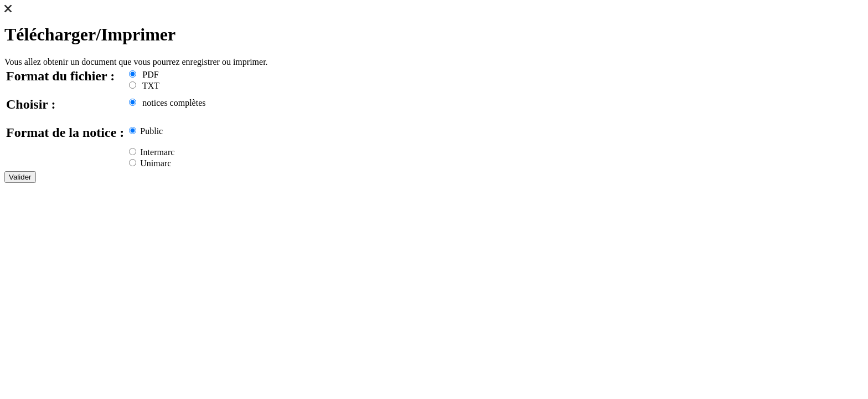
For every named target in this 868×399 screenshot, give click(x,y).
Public (146, 131)
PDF (144, 75)
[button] (8, 10)
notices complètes (167, 103)
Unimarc (150, 163)
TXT (144, 86)
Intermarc (152, 152)
